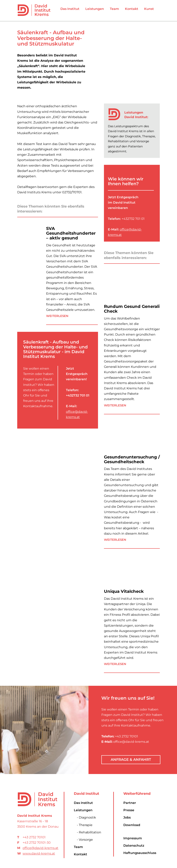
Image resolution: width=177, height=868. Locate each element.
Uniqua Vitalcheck (124, 591)
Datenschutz (134, 846)
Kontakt (80, 854)
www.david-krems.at (39, 853)
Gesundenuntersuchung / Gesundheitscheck (132, 459)
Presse (129, 810)
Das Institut (83, 803)
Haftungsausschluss (140, 853)
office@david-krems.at (40, 848)
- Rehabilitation (89, 832)
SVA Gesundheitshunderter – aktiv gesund (71, 233)
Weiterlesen (57, 316)
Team (78, 847)
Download (132, 825)
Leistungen (83, 810)
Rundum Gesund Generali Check (132, 309)
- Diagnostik (86, 817)
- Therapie (85, 825)
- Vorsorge (85, 840)
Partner (130, 803)
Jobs (127, 817)
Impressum (133, 838)
